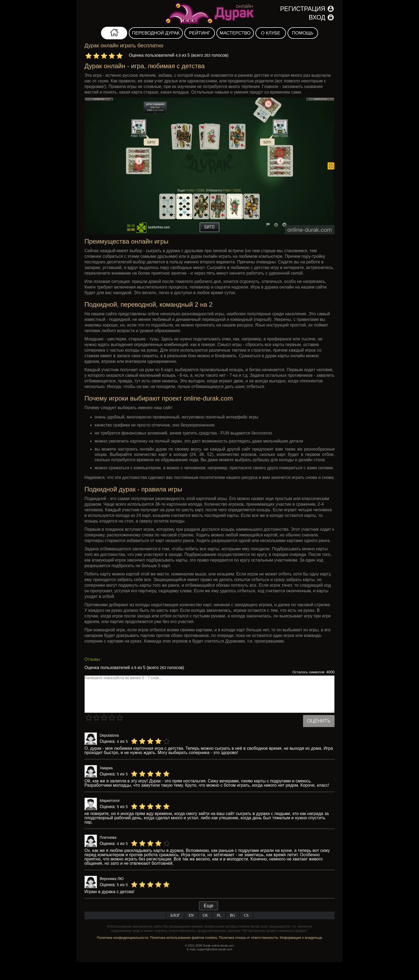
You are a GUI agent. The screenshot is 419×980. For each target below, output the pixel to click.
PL (219, 915)
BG (233, 915)
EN (191, 915)
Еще (209, 906)
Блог (175, 915)
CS (246, 915)
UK (205, 915)
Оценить (319, 721)
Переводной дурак (156, 33)
